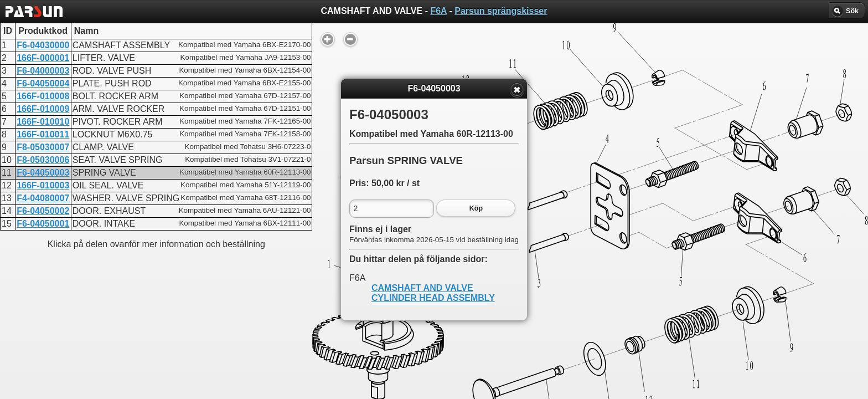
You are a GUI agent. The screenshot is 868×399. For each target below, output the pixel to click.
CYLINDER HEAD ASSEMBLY (433, 298)
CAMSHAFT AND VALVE (422, 288)
